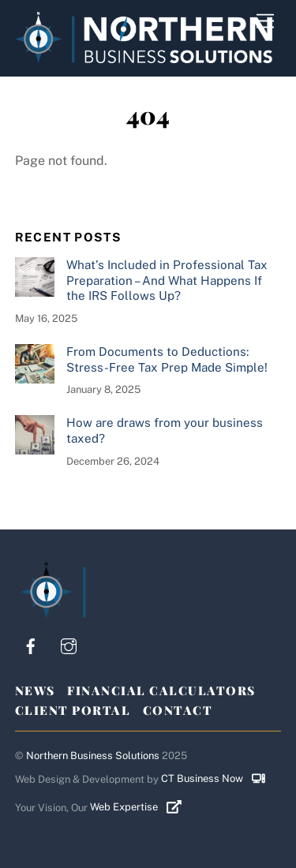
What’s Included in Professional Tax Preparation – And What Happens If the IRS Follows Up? (167, 281)
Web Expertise (142, 807)
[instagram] (69, 644)
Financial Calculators (161, 690)
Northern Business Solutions (93, 756)
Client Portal (73, 710)
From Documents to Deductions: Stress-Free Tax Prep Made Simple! (167, 359)
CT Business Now (219, 778)
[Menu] (265, 22)
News (35, 690)
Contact (178, 710)
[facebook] (31, 644)
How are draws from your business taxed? (165, 430)
